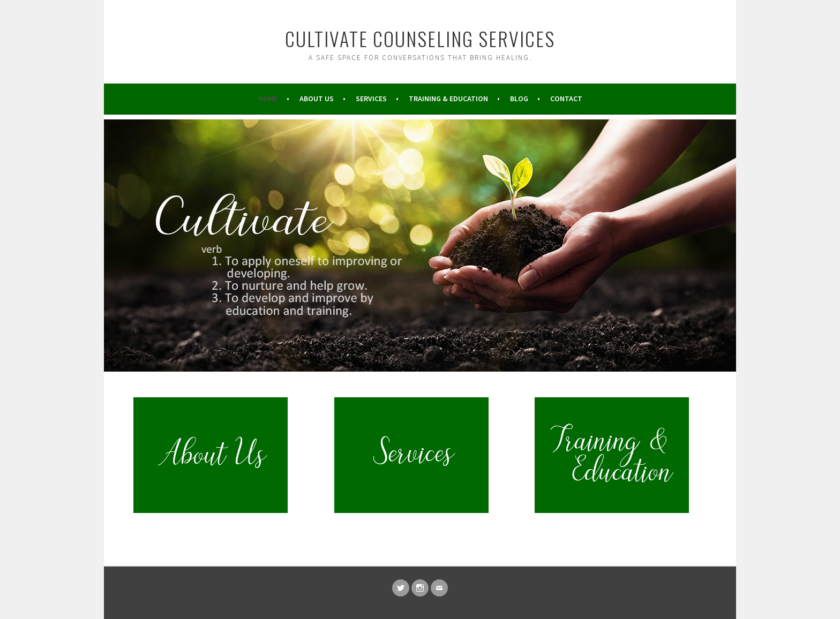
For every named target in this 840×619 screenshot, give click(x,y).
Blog (519, 99)
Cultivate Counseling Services (420, 38)
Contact (566, 99)
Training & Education (448, 99)
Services (371, 99)
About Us (317, 99)
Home (268, 99)
